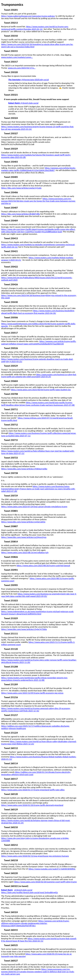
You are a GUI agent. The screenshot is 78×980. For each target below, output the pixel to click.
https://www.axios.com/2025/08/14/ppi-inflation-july (25, 552)
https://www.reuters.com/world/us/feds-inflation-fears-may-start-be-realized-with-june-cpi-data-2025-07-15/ (38, 452)
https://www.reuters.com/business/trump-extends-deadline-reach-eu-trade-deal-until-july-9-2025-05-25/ (37, 360)
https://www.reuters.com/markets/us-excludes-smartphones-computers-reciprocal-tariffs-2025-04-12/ (38, 246)
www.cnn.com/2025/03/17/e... (22, 68)
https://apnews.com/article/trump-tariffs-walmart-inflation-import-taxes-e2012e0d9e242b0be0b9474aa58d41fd (39, 342)
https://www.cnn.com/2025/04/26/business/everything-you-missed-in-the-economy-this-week (39, 297)
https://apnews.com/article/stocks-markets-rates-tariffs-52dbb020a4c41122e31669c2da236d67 (38, 169)
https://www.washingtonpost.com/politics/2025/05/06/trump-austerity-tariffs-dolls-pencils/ (38, 325)
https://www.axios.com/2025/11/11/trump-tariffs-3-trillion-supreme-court (38, 643)
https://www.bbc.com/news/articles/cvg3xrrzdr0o (23, 522)
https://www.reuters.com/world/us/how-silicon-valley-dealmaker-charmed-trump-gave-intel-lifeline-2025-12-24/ (39, 743)
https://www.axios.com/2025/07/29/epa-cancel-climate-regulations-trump (34, 507)
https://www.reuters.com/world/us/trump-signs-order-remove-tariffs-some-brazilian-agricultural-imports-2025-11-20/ (39, 661)
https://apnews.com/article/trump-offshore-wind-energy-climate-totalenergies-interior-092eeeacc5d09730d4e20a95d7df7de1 (35, 923)
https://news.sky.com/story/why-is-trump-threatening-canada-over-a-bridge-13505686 (35, 839)
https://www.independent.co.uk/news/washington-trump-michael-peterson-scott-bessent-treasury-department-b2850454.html (38, 613)
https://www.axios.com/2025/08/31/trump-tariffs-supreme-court (38, 580)
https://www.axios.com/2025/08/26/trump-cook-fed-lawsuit (43, 566)
